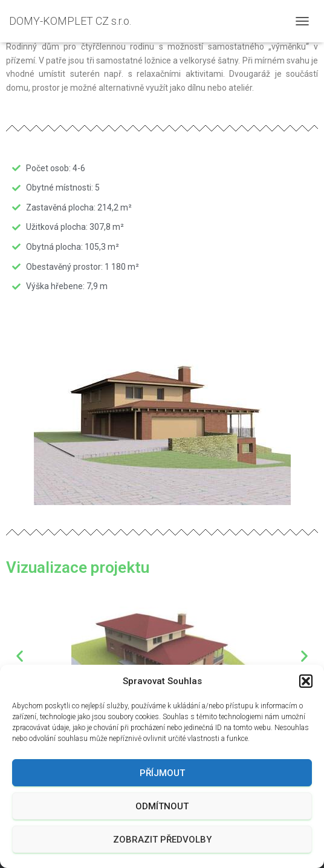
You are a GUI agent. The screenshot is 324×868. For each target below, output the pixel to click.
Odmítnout (162, 806)
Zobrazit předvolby (162, 840)
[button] (306, 681)
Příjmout (162, 773)
